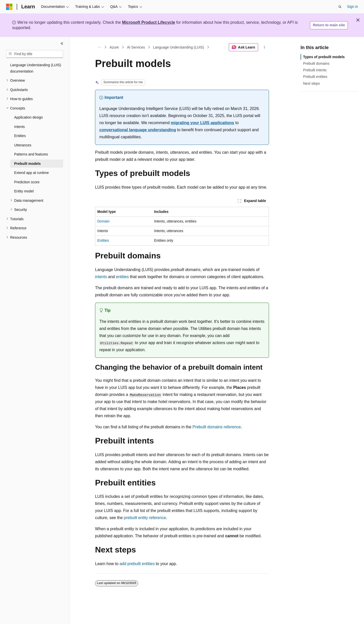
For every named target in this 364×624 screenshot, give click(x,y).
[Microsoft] (9, 7)
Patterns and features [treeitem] (31, 154)
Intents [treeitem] (19, 127)
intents (101, 277)
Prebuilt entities (315, 77)
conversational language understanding (138, 130)
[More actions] (265, 47)
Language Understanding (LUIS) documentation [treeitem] (36, 68)
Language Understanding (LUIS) (178, 47)
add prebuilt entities (137, 564)
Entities (103, 240)
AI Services (136, 47)
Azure (114, 47)
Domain (103, 221)
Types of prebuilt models (324, 57)
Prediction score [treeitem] (27, 182)
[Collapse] (62, 43)
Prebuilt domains (316, 63)
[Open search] (340, 7)
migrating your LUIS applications (203, 123)
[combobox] (35, 54)
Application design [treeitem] (29, 117)
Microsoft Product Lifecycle (149, 22)
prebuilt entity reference (145, 518)
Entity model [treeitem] (24, 191)
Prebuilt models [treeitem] (27, 164)
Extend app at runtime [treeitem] (31, 173)
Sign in (352, 7)
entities (122, 277)
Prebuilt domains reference (217, 427)
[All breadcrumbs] (99, 47)
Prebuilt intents (315, 70)
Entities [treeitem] (20, 136)
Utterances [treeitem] (23, 145)
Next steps (311, 83)
